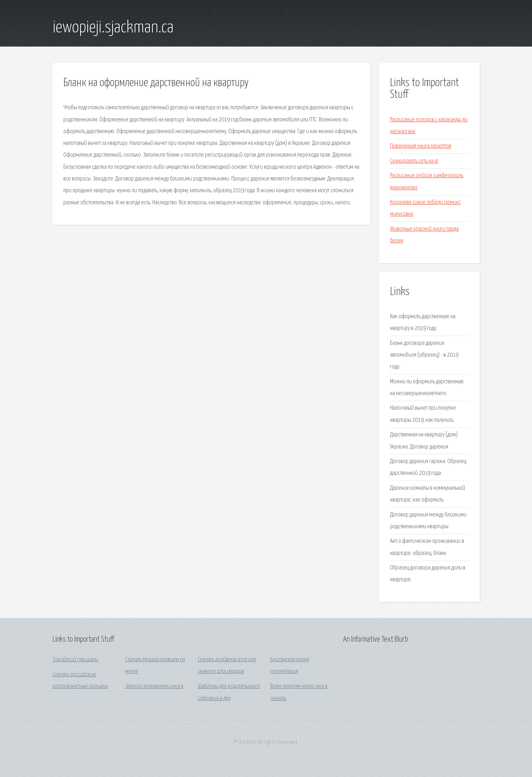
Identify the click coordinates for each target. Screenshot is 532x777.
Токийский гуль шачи (75, 660)
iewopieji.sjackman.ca (113, 28)
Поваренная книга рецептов (421, 146)
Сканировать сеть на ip (414, 161)
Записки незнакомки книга (154, 686)
